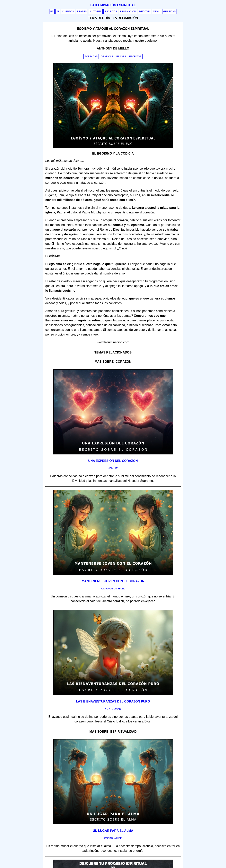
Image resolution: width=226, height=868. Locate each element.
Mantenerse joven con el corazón (113, 581)
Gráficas (170, 12)
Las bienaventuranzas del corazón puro (113, 701)
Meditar (145, 12)
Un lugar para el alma (113, 831)
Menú (157, 12)
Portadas (91, 57)
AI (58, 12)
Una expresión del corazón (113, 461)
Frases (82, 12)
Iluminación (128, 12)
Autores (96, 12)
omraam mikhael (113, 589)
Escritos (111, 12)
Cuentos (68, 12)
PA (52, 12)
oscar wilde (113, 838)
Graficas (107, 57)
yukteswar (113, 709)
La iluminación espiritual (113, 5)
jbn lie (113, 468)
